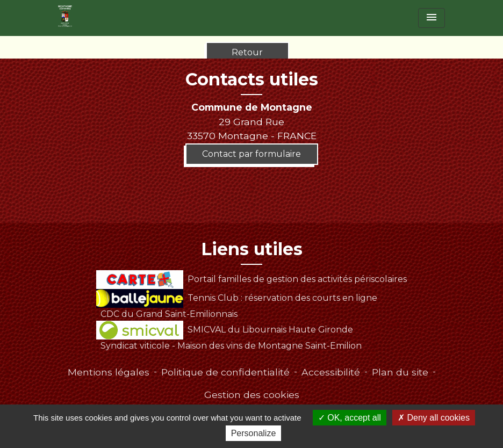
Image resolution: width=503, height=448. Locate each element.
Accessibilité (331, 372)
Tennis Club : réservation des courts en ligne (236, 298)
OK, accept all (350, 418)
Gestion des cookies (252, 395)
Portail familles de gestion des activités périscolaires (251, 279)
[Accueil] (65, 16)
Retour (247, 52)
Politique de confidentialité (225, 372)
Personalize (254, 433)
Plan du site (400, 372)
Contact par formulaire (251, 154)
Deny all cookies (434, 418)
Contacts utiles (252, 80)
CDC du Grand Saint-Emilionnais (169, 314)
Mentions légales (109, 372)
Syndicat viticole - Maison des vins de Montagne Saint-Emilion (231, 346)
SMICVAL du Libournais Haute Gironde (224, 330)
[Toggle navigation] (432, 18)
